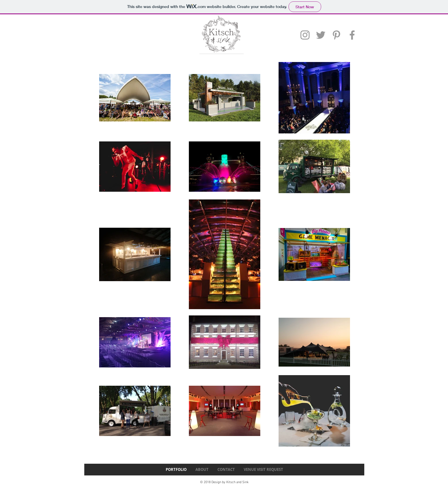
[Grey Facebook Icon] (352, 35)
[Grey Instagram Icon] (305, 35)
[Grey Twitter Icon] (321, 35)
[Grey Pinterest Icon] (336, 35)
